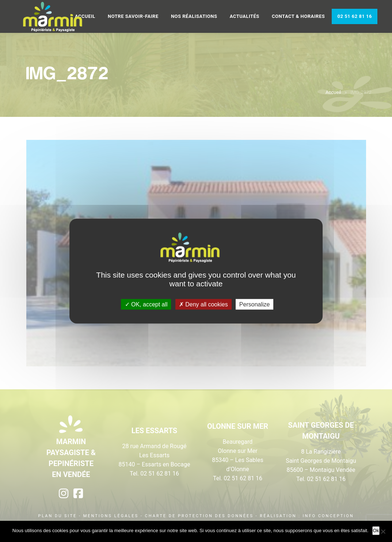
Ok (376, 530)
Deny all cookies (203, 304)
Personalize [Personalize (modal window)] (255, 304)
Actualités (245, 16)
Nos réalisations (194, 16)
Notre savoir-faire (133, 16)
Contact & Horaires (298, 16)
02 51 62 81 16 (355, 16)
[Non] (383, 531)
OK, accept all (146, 304)
